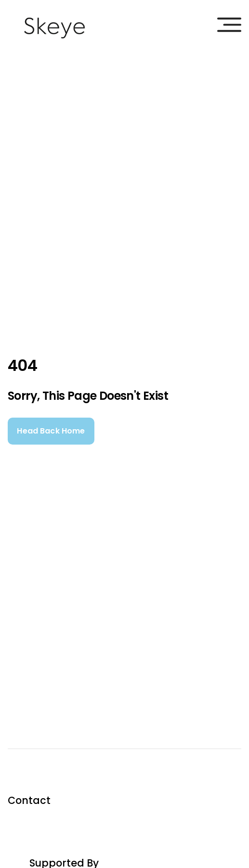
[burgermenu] (229, 25)
